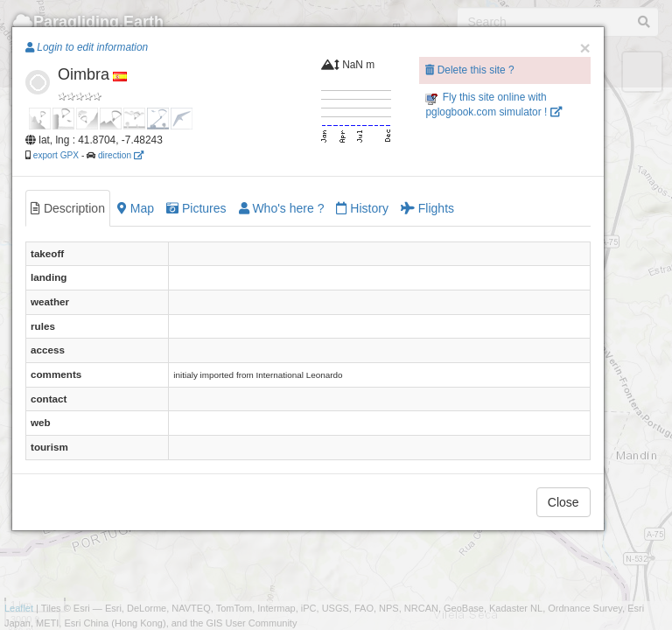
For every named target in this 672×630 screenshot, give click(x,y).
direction (121, 155)
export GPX (56, 155)
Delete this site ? (469, 70)
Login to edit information (87, 47)
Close (563, 502)
